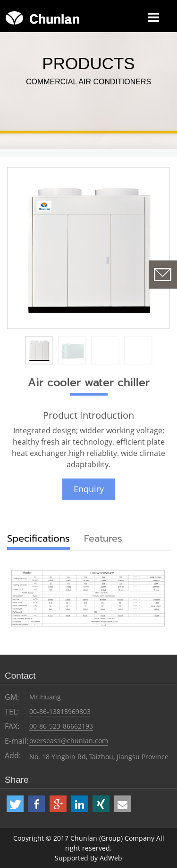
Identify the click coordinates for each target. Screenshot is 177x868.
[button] (15, 804)
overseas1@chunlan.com (69, 741)
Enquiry (89, 489)
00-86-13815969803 (60, 711)
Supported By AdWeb (88, 858)
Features (103, 538)
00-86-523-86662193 (61, 726)
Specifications (38, 538)
